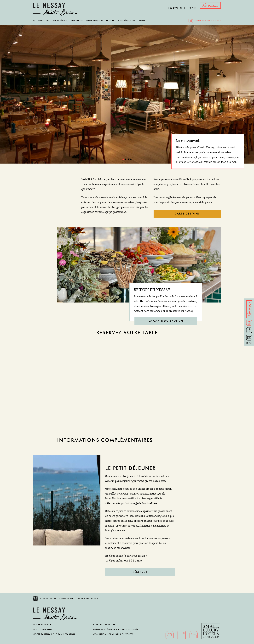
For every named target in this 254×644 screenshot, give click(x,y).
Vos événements (127, 21)
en (195, 8)
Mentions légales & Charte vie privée (116, 629)
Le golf (110, 21)
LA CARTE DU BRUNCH (166, 321)
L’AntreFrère (150, 503)
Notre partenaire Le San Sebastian (54, 634)
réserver (127, 543)
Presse (142, 21)
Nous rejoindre (43, 629)
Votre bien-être (94, 21)
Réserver (140, 572)
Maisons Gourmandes (148, 516)
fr (190, 8)
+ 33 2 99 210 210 (176, 8)
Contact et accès (104, 625)
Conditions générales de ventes (113, 634)
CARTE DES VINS (187, 214)
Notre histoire (41, 21)
